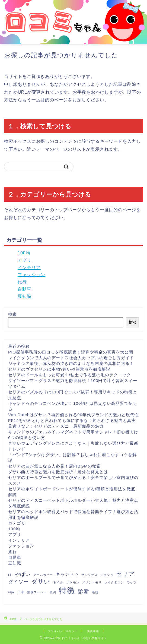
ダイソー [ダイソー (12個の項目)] (18, 582)
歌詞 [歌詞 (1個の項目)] (53, 592)
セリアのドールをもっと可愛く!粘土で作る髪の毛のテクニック (70, 375)
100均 (24, 253)
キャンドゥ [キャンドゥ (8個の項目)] (67, 574)
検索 (12, 314)
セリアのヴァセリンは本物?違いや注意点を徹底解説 (59, 369)
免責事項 (93, 631)
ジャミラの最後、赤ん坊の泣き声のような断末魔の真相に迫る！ (71, 363)
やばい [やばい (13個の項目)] (23, 574)
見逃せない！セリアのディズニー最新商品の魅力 (56, 426)
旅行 (22, 282)
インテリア (29, 268)
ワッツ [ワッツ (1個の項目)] (132, 582)
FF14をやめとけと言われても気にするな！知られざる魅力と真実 (72, 420)
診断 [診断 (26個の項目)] (84, 591)
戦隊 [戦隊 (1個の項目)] (11, 592)
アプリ (25, 260)
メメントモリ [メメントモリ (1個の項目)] (92, 582)
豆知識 (25, 296)
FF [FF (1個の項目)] (10, 575)
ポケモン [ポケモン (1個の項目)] (73, 582)
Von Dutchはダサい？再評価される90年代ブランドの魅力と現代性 (73, 415)
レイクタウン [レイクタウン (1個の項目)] (114, 582)
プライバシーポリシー (63, 631)
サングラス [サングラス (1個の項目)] (90, 575)
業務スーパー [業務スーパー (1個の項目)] (37, 592)
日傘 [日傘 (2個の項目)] (21, 592)
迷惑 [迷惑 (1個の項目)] (95, 592)
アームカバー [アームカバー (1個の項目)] (43, 575)
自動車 (25, 289)
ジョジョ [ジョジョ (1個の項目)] (107, 575)
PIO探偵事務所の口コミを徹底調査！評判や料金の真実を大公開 (71, 352)
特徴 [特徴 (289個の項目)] (67, 590)
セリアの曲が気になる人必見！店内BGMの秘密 (55, 466)
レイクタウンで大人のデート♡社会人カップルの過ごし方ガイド (71, 358)
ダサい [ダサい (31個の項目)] (41, 581)
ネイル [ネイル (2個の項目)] (58, 582)
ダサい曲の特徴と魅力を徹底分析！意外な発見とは (58, 472)
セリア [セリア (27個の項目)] (125, 574)
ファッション (31, 275)
